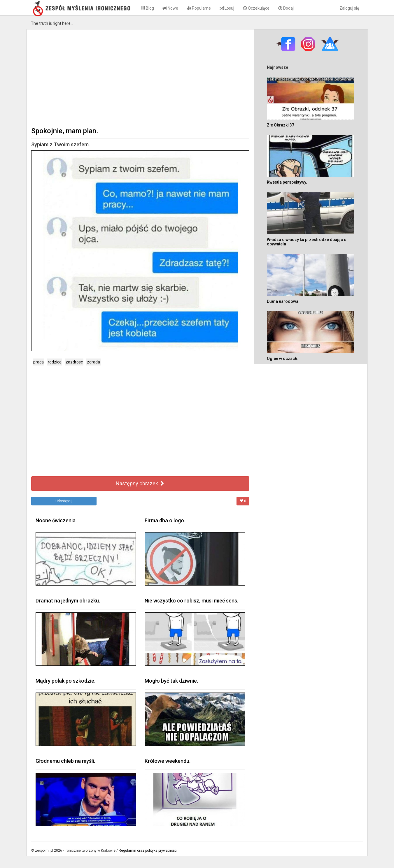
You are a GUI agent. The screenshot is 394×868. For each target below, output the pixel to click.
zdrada (93, 362)
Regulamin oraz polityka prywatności (148, 851)
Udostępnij (64, 501)
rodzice (55, 362)
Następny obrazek (140, 483)
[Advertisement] (140, 78)
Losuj (227, 8)
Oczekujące (256, 8)
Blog (147, 8)
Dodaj (286, 8)
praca (38, 362)
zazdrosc (74, 362)
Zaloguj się (349, 8)
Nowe (170, 8)
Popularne (199, 8)
